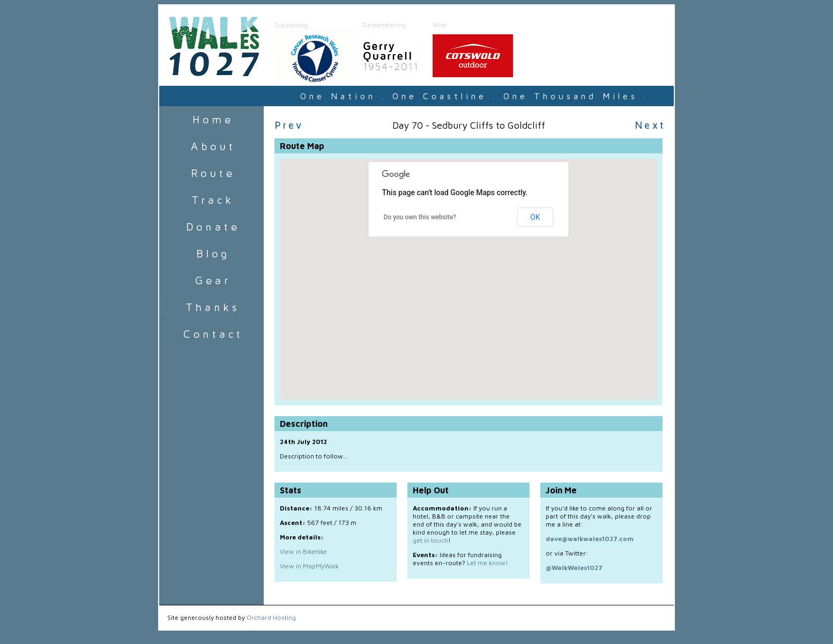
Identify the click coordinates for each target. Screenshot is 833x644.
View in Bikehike (303, 552)
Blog (211, 254)
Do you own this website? (420, 217)
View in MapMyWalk (309, 566)
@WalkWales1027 (574, 568)
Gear (211, 280)
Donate (211, 227)
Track (211, 200)
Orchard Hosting (271, 617)
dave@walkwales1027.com (590, 539)
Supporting (291, 25)
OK (535, 217)
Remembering (384, 25)
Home (211, 120)
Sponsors (211, 307)
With (440, 25)
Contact (211, 334)
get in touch (430, 540)
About (211, 146)
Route (211, 173)
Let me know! (488, 563)
